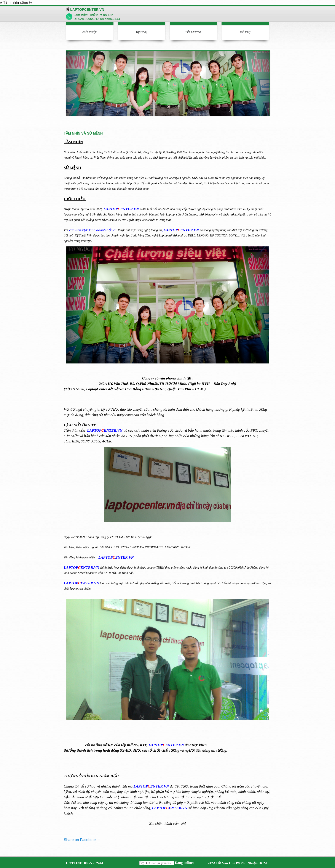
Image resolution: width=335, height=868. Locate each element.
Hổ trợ (245, 32)
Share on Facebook (80, 840)
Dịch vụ (141, 32)
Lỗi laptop (193, 32)
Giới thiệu (90, 32)
